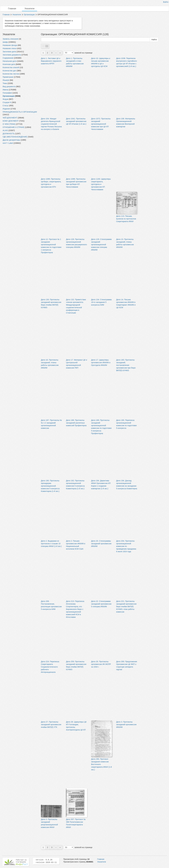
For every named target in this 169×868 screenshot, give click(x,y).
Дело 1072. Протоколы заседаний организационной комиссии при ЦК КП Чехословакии (101, 124)
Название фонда (10, 45)
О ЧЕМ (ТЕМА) (9, 124)
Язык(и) (6, 80)
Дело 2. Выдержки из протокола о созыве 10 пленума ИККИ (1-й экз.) (51, 544)
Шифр (5, 42)
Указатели (30, 9)
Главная (12, 9)
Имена (5, 90)
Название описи (10, 48)
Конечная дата (9, 64)
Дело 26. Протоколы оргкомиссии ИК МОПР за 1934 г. (101, 664)
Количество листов (11, 74)
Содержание (8, 58)
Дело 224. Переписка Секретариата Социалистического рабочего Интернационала (50, 667)
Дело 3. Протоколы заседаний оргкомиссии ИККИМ (126, 725)
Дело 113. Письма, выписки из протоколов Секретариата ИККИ (126, 219)
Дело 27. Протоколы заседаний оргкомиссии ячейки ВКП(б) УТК (51, 725)
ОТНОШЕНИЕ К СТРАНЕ (13, 127)
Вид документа (9, 86)
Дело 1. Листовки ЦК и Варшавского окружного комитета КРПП (51, 61)
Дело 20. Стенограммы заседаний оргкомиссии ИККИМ (101, 544)
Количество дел (9, 71)
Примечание (8, 77)
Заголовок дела (9, 52)
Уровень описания (10, 39)
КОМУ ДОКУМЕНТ (11, 121)
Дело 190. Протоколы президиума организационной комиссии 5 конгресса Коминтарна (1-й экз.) (50, 486)
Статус (6, 106)
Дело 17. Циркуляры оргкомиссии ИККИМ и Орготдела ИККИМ (101, 363)
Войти (166, 2)
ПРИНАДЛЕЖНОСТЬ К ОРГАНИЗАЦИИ (20, 112)
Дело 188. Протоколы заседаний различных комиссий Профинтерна (76, 423)
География (7, 93)
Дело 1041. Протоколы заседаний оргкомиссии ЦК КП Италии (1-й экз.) (76, 121)
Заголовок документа (12, 55)
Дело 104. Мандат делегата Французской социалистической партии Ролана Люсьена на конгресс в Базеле (51, 124)
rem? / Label (8, 143)
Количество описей (11, 67)
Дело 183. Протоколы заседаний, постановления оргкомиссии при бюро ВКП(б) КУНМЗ (126, 365)
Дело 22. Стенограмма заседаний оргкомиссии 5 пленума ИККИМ (101, 604)
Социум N (7, 102)
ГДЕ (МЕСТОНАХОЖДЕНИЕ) (15, 137)
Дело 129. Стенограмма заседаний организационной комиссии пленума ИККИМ (101, 245)
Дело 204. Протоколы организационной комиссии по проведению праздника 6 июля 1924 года (126, 546)
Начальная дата (10, 61)
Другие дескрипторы (11, 140)
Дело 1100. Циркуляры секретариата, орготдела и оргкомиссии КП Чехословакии (101, 184)
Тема (5, 83)
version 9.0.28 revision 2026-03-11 (46, 861)
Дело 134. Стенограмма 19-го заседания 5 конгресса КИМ (101, 302)
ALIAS (5, 130)
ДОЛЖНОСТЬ (9, 134)
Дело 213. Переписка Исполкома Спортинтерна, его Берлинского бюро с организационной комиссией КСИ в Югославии (75, 609)
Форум (5, 99)
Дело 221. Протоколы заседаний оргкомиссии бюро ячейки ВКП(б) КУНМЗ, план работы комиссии (126, 607)
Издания (6, 109)
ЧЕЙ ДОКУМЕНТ (10, 118)
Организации (29, 15)
